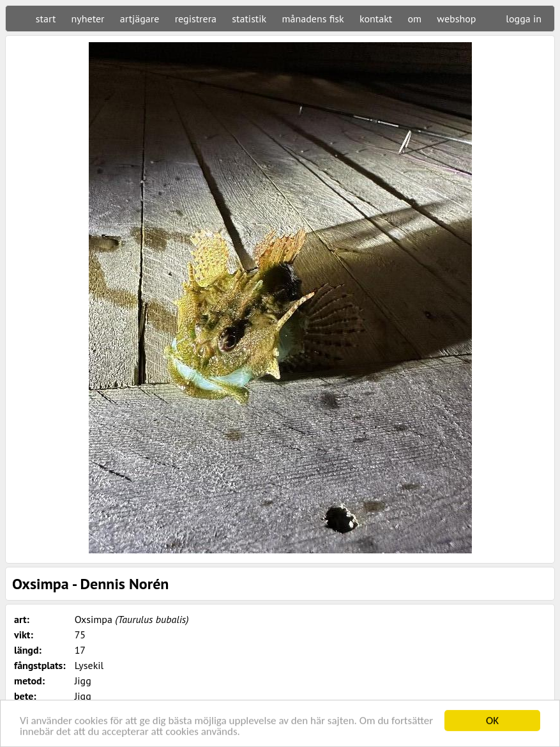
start (46, 19)
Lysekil (89, 665)
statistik (249, 19)
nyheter (88, 19)
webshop (456, 19)
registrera (196, 19)
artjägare (140, 19)
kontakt (376, 19)
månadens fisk (313, 19)
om (415, 19)
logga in (524, 19)
